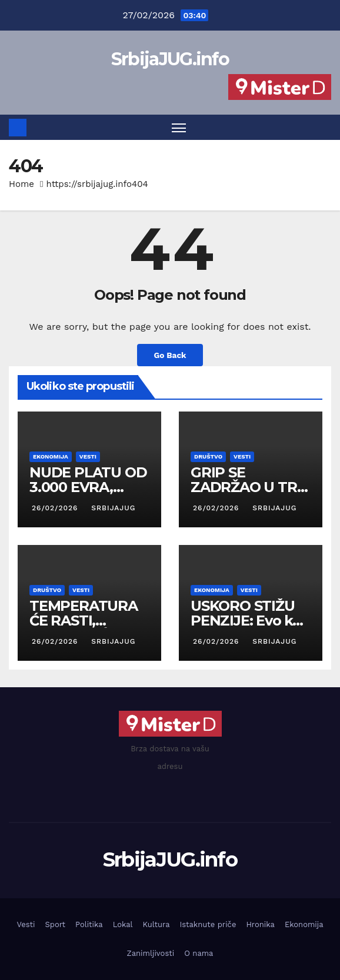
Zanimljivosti (151, 953)
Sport (55, 924)
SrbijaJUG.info (170, 59)
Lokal (123, 924)
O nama (199, 953)
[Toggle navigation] (179, 127)
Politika (89, 924)
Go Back (170, 355)
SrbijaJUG (112, 508)
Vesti (88, 456)
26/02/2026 (56, 508)
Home (21, 184)
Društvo (208, 456)
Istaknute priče (208, 924)
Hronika (260, 924)
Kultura (156, 924)
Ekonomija (51, 456)
